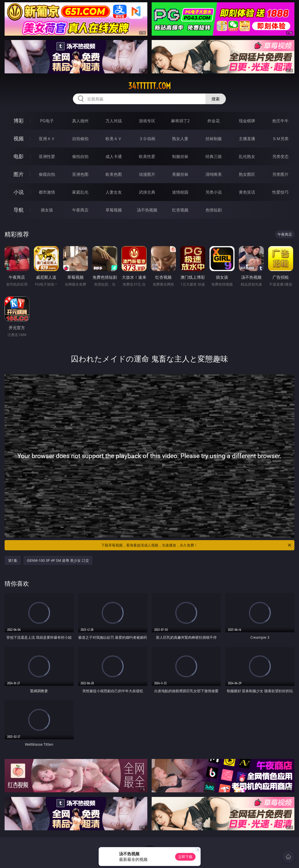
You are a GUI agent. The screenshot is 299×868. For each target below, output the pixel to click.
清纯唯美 (214, 174)
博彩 (19, 121)
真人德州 (80, 121)
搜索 (216, 99)
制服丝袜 (180, 156)
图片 (19, 174)
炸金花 (214, 121)
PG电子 (47, 121)
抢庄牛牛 (280, 121)
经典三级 (214, 156)
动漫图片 (147, 174)
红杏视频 (180, 210)
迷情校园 (180, 192)
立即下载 (185, 857)
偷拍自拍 (80, 156)
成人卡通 (114, 156)
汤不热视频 (147, 210)
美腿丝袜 (180, 174)
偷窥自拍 (47, 174)
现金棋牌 (247, 121)
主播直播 (247, 139)
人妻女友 (114, 192)
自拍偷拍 (80, 139)
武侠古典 (147, 192)
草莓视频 (114, 210)
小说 (19, 192)
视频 (19, 138)
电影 (19, 156)
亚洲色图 (80, 174)
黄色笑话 (247, 192)
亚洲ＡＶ (47, 139)
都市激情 (47, 192)
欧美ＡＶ (114, 139)
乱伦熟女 (247, 156)
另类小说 (214, 192)
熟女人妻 (180, 139)
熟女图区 (247, 174)
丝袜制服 (214, 139)
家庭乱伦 (80, 192)
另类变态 (280, 156)
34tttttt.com (149, 86)
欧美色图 (114, 174)
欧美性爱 (147, 156)
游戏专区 (147, 121)
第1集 (13, 560)
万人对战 (114, 121)
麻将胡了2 (180, 121)
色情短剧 (214, 210)
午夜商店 (80, 210)
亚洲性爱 (47, 156)
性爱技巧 (280, 192)
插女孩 (47, 210)
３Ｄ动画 (147, 139)
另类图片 (280, 174)
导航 (19, 210)
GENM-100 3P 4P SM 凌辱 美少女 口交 (58, 560)
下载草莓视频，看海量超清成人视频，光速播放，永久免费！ (197, 545)
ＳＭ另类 (280, 139)
